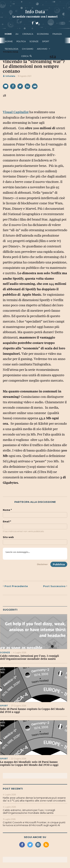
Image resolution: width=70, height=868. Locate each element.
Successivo (55, 586)
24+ (17, 34)
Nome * (7, 510)
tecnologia (11, 49)
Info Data (35, 12)
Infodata (9, 76)
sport (46, 41)
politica (21, 41)
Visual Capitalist (16, 112)
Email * (7, 522)
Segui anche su (35, 837)
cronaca (28, 34)
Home (8, 34)
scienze (34, 41)
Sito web (8, 537)
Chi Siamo (28, 49)
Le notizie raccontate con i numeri (35, 16)
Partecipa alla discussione (35, 502)
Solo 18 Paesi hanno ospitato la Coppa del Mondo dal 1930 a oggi (32, 710)
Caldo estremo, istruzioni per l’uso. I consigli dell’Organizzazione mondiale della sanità (29, 657)
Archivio (42, 49)
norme (9, 41)
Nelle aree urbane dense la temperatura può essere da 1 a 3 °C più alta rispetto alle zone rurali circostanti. (34, 799)
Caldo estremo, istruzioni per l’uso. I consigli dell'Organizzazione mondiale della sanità (29, 812)
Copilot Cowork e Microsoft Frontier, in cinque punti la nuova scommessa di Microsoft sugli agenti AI (34, 824)
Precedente (15, 586)
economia (43, 34)
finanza (57, 34)
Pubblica (59, 564)
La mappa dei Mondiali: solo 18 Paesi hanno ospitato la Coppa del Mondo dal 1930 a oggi (29, 763)
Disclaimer (42, 564)
